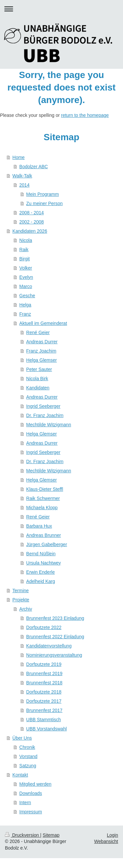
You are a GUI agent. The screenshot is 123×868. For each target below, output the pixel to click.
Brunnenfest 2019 (44, 673)
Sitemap (51, 835)
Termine (21, 591)
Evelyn (26, 277)
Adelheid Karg (41, 581)
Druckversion (22, 835)
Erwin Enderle (41, 572)
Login (113, 835)
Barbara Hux (39, 526)
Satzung (28, 766)
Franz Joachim (41, 351)
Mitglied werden (35, 784)
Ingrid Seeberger (43, 406)
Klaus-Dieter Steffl (45, 489)
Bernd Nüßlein (41, 554)
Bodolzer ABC (34, 167)
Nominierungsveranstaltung (54, 655)
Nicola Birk (37, 379)
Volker (26, 268)
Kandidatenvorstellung (49, 646)
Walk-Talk (22, 176)
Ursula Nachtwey (44, 563)
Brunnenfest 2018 (44, 683)
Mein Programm (43, 194)
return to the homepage (85, 115)
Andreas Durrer (42, 342)
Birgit (25, 259)
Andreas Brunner (44, 535)
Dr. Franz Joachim (45, 415)
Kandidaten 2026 (30, 231)
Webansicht (106, 841)
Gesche (27, 296)
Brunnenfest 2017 (44, 710)
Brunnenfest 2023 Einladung (55, 618)
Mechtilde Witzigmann (49, 425)
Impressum (31, 812)
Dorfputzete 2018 (44, 692)
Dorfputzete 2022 (44, 627)
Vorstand (28, 756)
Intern (25, 802)
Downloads (31, 793)
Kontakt (20, 775)
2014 (24, 185)
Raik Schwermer (43, 498)
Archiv (26, 609)
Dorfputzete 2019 (44, 664)
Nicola (26, 240)
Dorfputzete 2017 (44, 701)
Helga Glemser (41, 360)
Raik (24, 250)
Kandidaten (38, 388)
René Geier (38, 332)
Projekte (21, 600)
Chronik (27, 747)
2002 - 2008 (32, 222)
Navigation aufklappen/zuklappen (61, 9)
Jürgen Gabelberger (47, 544)
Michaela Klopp (42, 508)
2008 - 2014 (32, 213)
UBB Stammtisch (44, 720)
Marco (26, 286)
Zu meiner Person (44, 203)
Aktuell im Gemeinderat (43, 323)
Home (19, 157)
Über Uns (22, 738)
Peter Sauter (39, 369)
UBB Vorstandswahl (47, 729)
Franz (25, 314)
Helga (25, 305)
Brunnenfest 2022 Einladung (55, 637)
